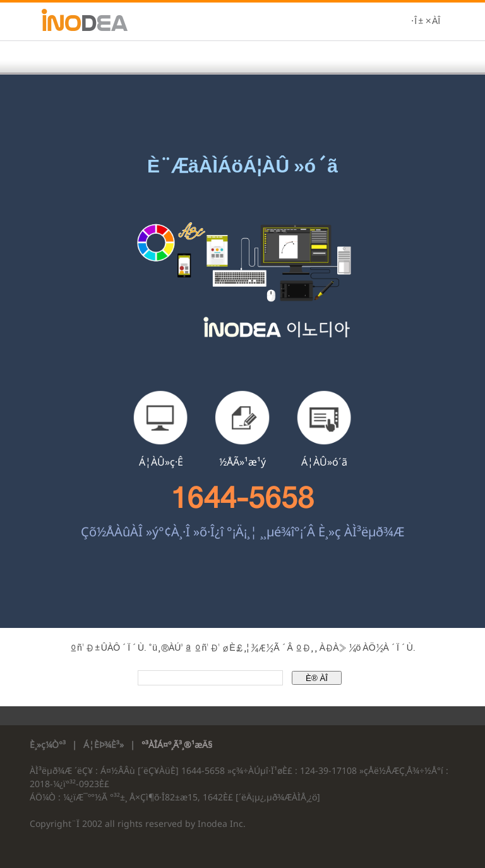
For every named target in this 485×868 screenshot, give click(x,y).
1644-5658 (243, 498)
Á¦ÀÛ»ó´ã (324, 462)
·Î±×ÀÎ (425, 21)
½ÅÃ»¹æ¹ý (242, 462)
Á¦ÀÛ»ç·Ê (161, 462)
